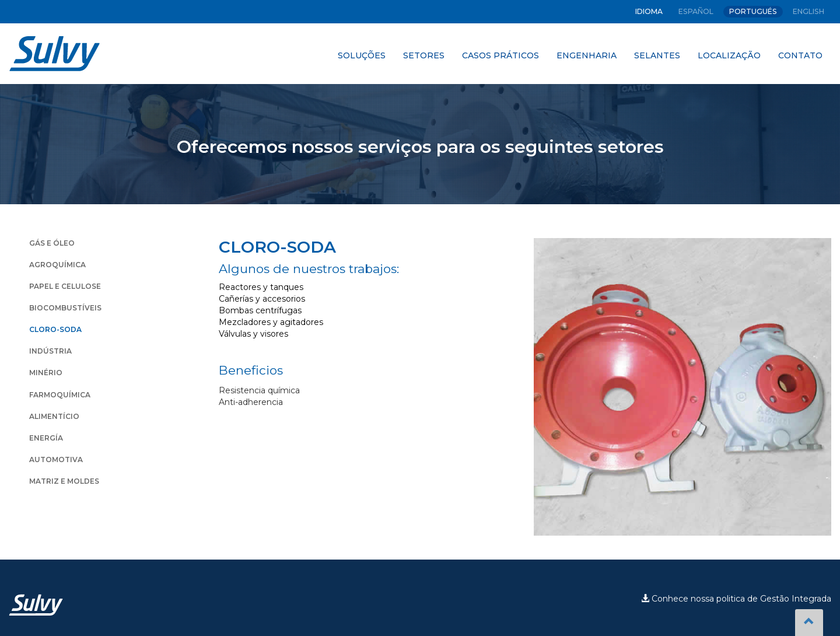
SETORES (424, 55)
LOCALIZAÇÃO (729, 55)
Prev (549, 387)
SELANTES (657, 55)
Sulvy (55, 54)
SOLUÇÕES (362, 55)
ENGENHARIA (587, 55)
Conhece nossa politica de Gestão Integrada (736, 599)
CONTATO (800, 55)
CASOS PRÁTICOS (501, 55)
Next (816, 387)
